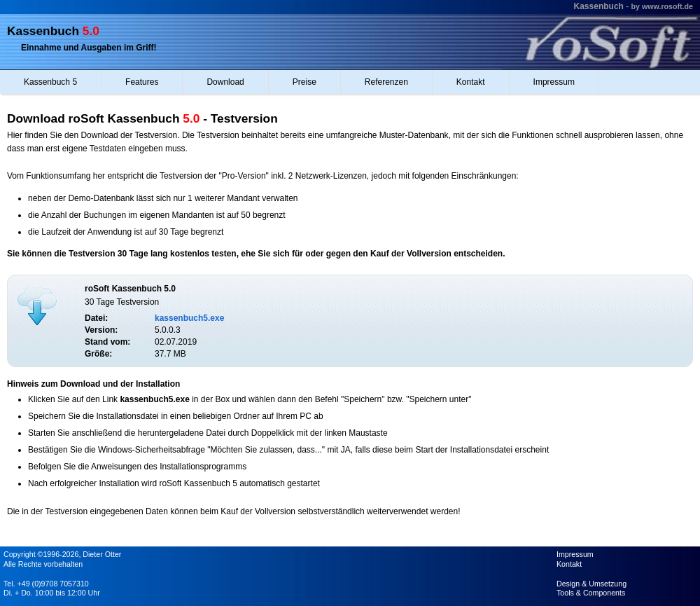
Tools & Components (591, 593)
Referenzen (386, 82)
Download (225, 82)
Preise (304, 82)
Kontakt (471, 82)
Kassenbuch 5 (50, 82)
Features (142, 82)
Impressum (554, 82)
